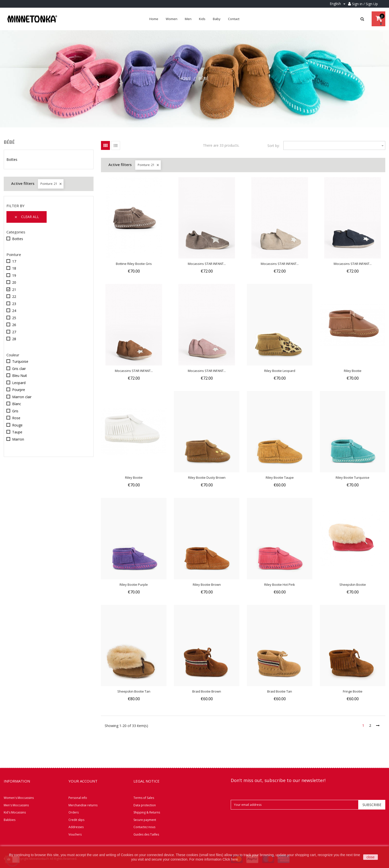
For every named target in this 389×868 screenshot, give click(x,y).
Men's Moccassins (16, 805)
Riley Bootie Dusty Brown (207, 477)
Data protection (145, 805)
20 (14, 282)
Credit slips (76, 820)
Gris (15, 411)
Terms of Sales (144, 798)
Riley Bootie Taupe (280, 477)
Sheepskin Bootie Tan (134, 691)
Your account (83, 781)
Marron (18, 439)
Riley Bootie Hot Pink (280, 585)
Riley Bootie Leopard (280, 371)
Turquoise (20, 361)
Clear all (27, 217)
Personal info (78, 798)
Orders (74, 812)
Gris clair (19, 369)
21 (14, 290)
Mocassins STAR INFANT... (207, 264)
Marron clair (22, 397)
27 (14, 332)
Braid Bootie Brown (207, 691)
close (371, 857)
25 (14, 318)
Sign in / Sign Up (365, 4)
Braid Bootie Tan (280, 691)
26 (14, 325)
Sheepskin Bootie (353, 585)
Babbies (10, 820)
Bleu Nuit (20, 376)
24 (14, 311)
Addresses (76, 827)
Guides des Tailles (146, 834)
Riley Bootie (353, 371)
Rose (16, 418)
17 (14, 261)
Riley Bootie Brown (207, 585)
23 (14, 304)
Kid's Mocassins (15, 812)
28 (14, 339)
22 (14, 296)
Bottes (12, 160)
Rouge (17, 425)
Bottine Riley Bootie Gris (134, 264)
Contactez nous (144, 827)
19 (14, 275)
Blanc (17, 404)
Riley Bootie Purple (134, 585)
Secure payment (145, 820)
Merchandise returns (83, 805)
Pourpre (19, 390)
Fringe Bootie (353, 691)
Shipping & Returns (147, 812)
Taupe (17, 432)
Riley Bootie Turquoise (353, 477)
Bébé (9, 142)
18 (14, 268)
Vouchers (75, 834)
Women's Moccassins (19, 798)
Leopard (19, 383)
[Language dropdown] (338, 4)
